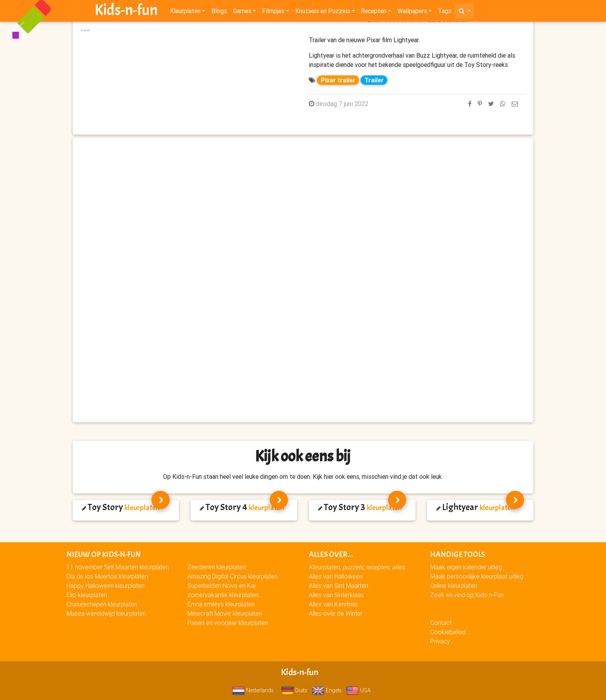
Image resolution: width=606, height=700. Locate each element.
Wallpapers (412, 12)
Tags (445, 12)
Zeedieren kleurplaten (217, 567)
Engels (327, 690)
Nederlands (253, 690)
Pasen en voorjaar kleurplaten (228, 623)
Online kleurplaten (454, 586)
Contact (441, 623)
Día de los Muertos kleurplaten (107, 576)
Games (242, 12)
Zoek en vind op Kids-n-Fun (467, 595)
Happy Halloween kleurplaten (106, 586)
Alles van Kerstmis (333, 604)
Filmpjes (273, 12)
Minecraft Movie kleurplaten (225, 613)
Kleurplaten (185, 12)
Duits (294, 690)
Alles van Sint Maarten (339, 586)
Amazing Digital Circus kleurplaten (232, 576)
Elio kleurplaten (87, 595)
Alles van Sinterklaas (336, 595)
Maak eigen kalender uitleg (466, 567)
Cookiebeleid (448, 632)
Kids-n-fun (126, 12)
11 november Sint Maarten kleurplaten (118, 567)
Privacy (440, 641)
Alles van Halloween (336, 576)
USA (358, 690)
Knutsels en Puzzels (323, 12)
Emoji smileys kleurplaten (221, 604)
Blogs (219, 12)
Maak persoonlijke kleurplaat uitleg (477, 576)
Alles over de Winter (336, 613)
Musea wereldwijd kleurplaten (106, 613)
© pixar (85, 30)
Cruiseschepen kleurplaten (102, 604)
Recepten (374, 12)
